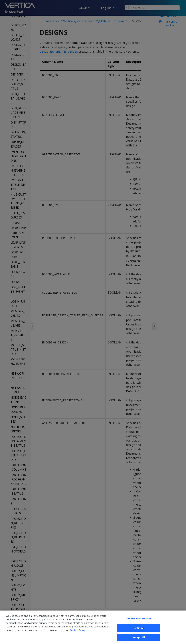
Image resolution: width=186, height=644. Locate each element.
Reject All (139, 632)
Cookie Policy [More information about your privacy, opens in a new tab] (78, 634)
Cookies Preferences (139, 623)
